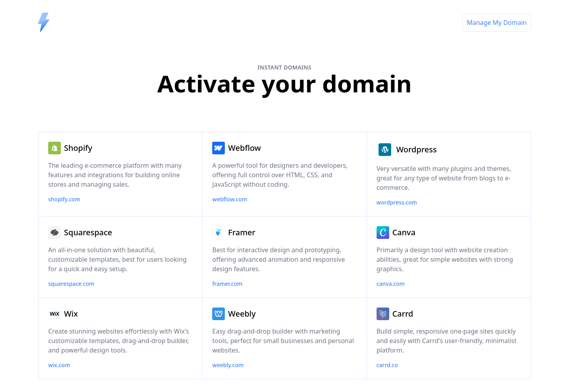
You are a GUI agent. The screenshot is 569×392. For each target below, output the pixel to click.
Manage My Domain (497, 23)
